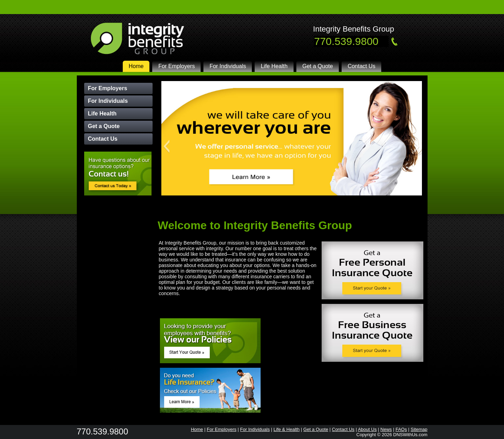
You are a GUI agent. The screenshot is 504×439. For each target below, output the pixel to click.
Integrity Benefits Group (354, 29)
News (386, 429)
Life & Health (287, 429)
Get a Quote (318, 66)
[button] (166, 146)
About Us (367, 429)
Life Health (274, 66)
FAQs (401, 429)
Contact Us (361, 66)
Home (136, 66)
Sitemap (419, 429)
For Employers (176, 66)
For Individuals (228, 66)
